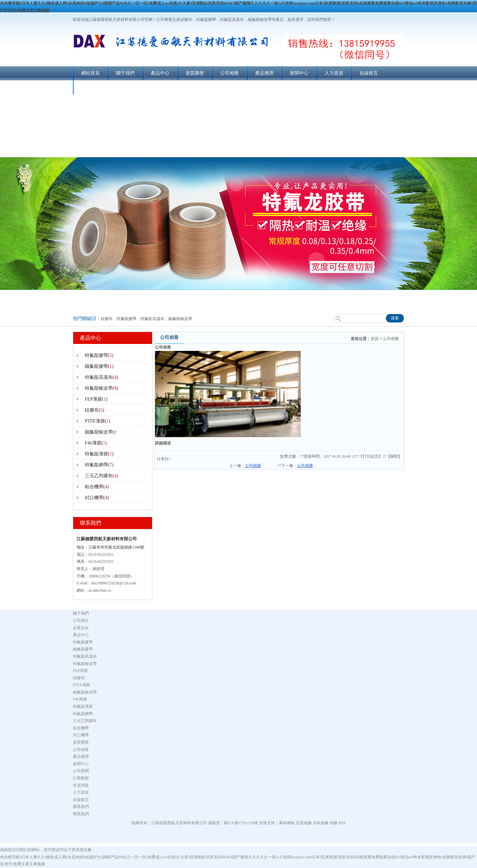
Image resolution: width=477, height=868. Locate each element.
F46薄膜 (80, 699)
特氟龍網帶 (83, 714)
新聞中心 (299, 73)
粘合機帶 (81, 728)
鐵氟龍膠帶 (83, 649)
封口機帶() (97, 498)
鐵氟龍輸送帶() (100, 432)
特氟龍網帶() (99, 465)
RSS (342, 823)
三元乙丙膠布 (85, 721)
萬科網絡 (287, 823)
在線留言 (369, 73)
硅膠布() (94, 410)
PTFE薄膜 (81, 685)
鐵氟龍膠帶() (99, 366)
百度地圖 (304, 823)
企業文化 (81, 628)
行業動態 (81, 778)
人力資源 (334, 73)
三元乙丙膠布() (101, 476)
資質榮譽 (195, 73)
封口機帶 (81, 735)
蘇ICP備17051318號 (241, 823)
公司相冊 (230, 73)
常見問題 (81, 785)
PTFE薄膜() (98, 421)
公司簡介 (81, 621)
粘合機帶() (97, 487)
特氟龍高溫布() (101, 377)
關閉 (394, 456)
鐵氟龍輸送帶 (85, 692)
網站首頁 (90, 73)
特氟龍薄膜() (99, 454)
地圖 (334, 823)
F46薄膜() (96, 443)
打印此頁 (371, 456)
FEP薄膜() (96, 399)
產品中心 (160, 73)
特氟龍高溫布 (85, 656)
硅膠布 (79, 678)
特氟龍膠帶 (83, 642)
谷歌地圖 (321, 823)
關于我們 (125, 73)
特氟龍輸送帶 (85, 664)
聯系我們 (90, 87)
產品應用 (264, 73)
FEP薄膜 (80, 671)
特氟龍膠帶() (99, 355)
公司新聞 (81, 771)
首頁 (375, 339)
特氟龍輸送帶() (101, 388)
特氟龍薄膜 (83, 706)
